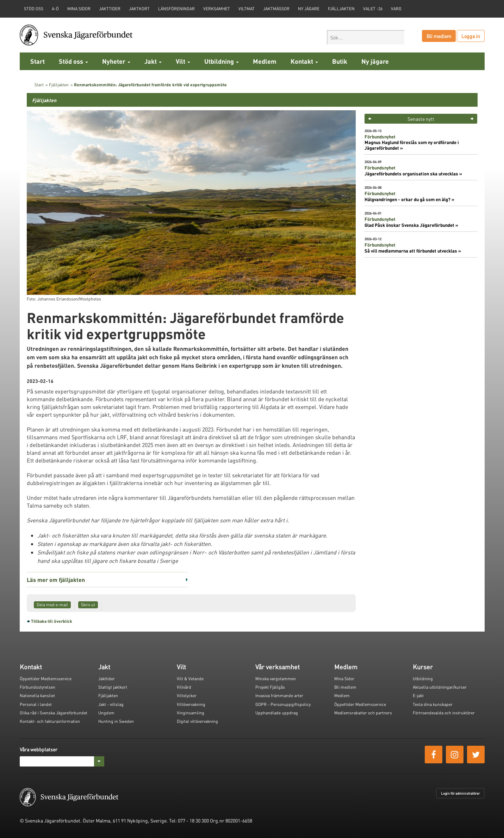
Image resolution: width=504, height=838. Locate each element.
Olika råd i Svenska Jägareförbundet (54, 713)
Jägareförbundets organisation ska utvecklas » (413, 174)
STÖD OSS (34, 9)
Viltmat (247, 9)
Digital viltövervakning (197, 721)
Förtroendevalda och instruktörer (444, 713)
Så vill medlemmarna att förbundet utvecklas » (413, 251)
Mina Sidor (344, 679)
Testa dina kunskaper (433, 704)
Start (38, 61)
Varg (396, 9)
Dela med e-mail (52, 605)
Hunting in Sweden (116, 721)
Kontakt (304, 61)
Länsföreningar (176, 9)
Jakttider (110, 9)
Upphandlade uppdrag (277, 713)
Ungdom (106, 713)
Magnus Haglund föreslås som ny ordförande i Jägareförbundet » (412, 145)
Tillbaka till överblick (52, 621)
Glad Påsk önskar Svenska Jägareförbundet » (411, 225)
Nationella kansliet (37, 696)
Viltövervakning (191, 704)
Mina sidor (79, 9)
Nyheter (116, 61)
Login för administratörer (460, 793)
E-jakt (418, 696)
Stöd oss (73, 61)
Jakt (153, 61)
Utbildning (222, 61)
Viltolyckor (187, 696)
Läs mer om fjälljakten (56, 580)
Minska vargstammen (276, 679)
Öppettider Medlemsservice (46, 679)
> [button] (472, 119)
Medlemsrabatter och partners (363, 713)
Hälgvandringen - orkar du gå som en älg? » (409, 199)
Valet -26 (373, 9)
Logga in (471, 36)
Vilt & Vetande (190, 679)
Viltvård (184, 687)
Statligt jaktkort (113, 687)
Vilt (183, 61)
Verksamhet (217, 9)
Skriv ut (88, 605)
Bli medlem (439, 36)
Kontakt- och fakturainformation (50, 721)
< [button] (370, 119)
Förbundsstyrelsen (38, 687)
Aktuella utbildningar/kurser (440, 687)
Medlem (265, 61)
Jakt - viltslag (111, 704)
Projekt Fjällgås (270, 687)
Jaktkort (139, 9)
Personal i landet (36, 704)
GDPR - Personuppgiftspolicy (283, 704)
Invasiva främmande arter (279, 696)
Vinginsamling (191, 713)
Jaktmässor (276, 9)
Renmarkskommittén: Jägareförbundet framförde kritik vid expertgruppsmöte (150, 85)
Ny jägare (309, 9)
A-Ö (55, 9)
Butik (340, 61)
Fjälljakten (341, 9)
